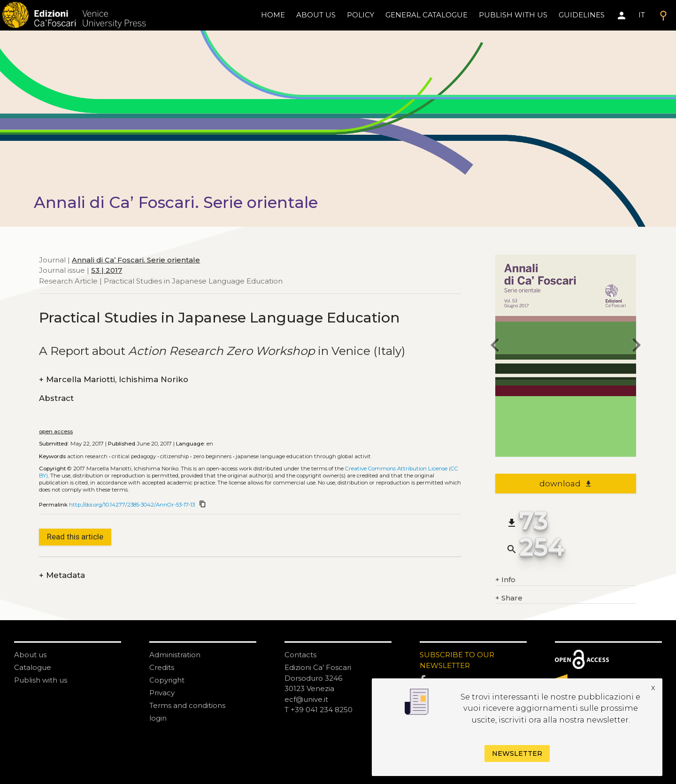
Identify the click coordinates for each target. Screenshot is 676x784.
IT (642, 15)
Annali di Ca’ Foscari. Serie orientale (136, 260)
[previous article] (495, 347)
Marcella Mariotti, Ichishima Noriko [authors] (114, 380)
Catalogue (33, 667)
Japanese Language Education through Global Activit (303, 456)
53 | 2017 (107, 270)
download (566, 484)
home (273, 15)
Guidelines (582, 15)
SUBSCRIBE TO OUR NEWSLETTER (457, 660)
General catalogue (426, 15)
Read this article (75, 537)
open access (56, 431)
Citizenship (174, 456)
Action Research (87, 456)
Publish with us (513, 15)
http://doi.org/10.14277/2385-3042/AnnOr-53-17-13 (132, 505)
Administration (175, 655)
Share (509, 598)
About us (316, 15)
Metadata (62, 575)
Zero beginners (212, 456)
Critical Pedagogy (134, 456)
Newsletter (517, 753)
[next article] (636, 347)
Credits (162, 667)
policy (361, 15)
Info (505, 580)
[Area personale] (622, 15)
